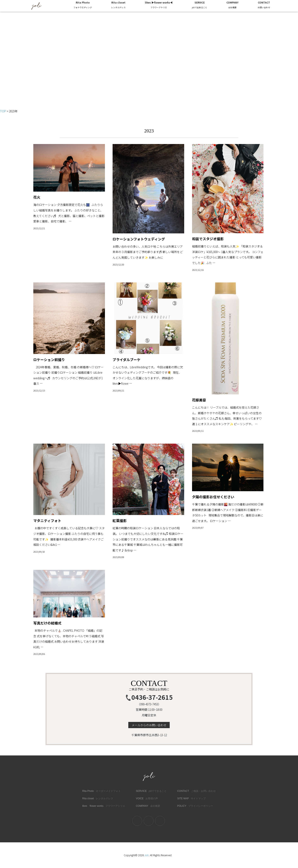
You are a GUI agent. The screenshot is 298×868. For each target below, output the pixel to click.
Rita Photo (83, 5)
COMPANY (232, 5)
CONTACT (264, 5)
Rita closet (118, 5)
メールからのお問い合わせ (149, 725)
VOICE (147, 798)
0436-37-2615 (149, 697)
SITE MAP (191, 798)
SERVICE (199, 5)
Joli (147, 855)
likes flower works (104, 806)
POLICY (195, 806)
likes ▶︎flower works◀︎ (159, 5)
